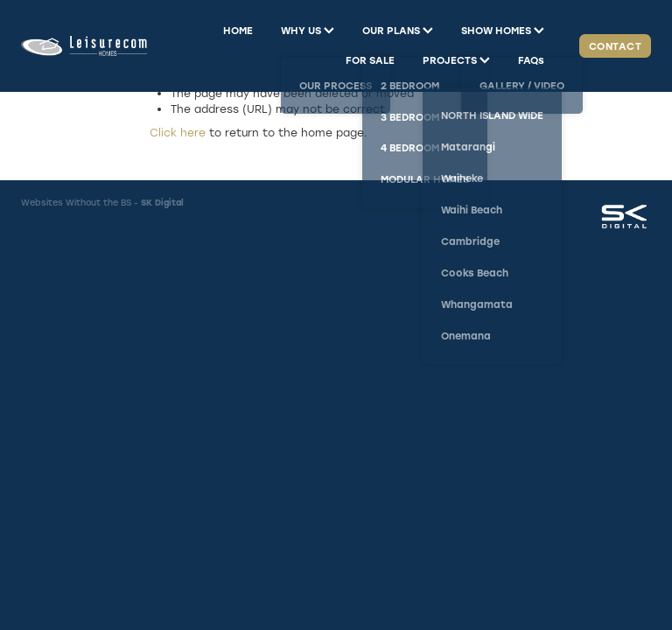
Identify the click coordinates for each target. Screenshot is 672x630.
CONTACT (615, 46)
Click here (178, 132)
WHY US (308, 30)
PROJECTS (456, 60)
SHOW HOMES (503, 30)
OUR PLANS (398, 30)
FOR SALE (370, 60)
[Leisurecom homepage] (84, 46)
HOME (238, 30)
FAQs (531, 60)
